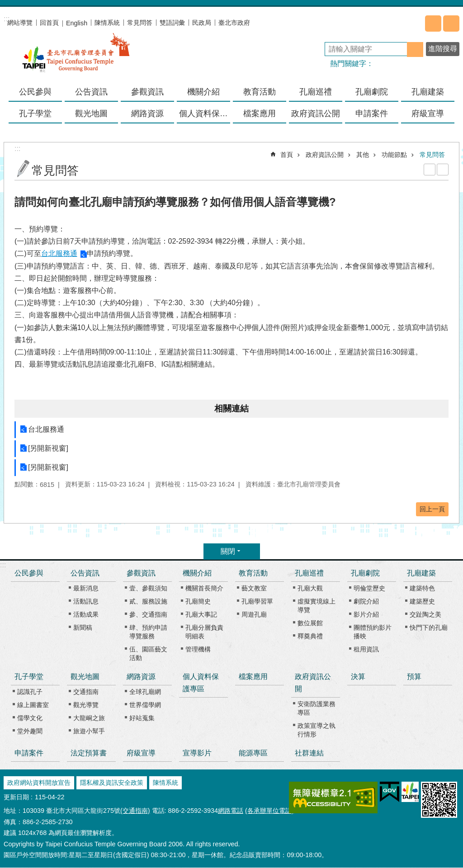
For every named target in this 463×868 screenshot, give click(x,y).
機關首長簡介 (204, 588)
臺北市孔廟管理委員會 (76, 58)
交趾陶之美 (425, 614)
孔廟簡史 (198, 601)
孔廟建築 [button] (428, 92)
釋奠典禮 (310, 636)
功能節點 (394, 155)
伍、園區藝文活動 (148, 653)
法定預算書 (89, 753)
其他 (363, 155)
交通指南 (86, 692)
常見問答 (140, 23)
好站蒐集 (142, 718)
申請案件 (372, 113)
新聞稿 (83, 627)
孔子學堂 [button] (35, 113)
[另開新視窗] (48, 448)
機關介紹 (197, 573)
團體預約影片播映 (373, 632)
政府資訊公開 (325, 155)
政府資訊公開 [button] (316, 113)
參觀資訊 (141, 573)
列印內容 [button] (430, 170)
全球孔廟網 (145, 692)
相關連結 (231, 408)
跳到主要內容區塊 (5, 5)
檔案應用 (260, 113)
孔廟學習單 (257, 601)
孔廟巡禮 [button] (316, 92)
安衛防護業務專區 (317, 708)
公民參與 (35, 92)
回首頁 (49, 23)
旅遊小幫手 (89, 731)
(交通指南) (135, 811)
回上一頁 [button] (432, 509)
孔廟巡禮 (309, 573)
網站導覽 (20, 23)
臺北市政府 (234, 23)
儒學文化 (30, 718)
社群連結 (309, 753)
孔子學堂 (29, 677)
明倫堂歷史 (369, 588)
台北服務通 (59, 253)
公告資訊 (85, 573)
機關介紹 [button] (203, 92)
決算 (358, 677)
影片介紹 (366, 614)
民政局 (202, 23)
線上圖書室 (33, 705)
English (77, 23)
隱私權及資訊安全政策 (112, 783)
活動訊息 (86, 601)
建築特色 (422, 588)
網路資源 (141, 677)
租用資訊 (366, 649)
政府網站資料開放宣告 (39, 783)
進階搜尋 (443, 49)
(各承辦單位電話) (269, 811)
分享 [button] (433, 24)
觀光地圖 (85, 677)
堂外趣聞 (30, 731)
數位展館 (310, 623)
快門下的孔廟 (429, 627)
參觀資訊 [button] (147, 92)
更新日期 (16, 797)
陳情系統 (107, 23)
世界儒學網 (145, 705)
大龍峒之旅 (89, 718)
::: (3, 565)
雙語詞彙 (172, 23)
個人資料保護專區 (205, 113)
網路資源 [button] (147, 113)
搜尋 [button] (415, 50)
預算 (414, 677)
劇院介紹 (366, 601)
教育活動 (253, 573)
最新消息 (86, 588)
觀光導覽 (86, 705)
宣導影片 (197, 753)
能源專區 (253, 753)
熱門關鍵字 (348, 64)
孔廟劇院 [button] (372, 92)
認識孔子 (30, 692)
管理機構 (198, 649)
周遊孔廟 (254, 614)
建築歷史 (422, 601)
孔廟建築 (421, 573)
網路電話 (231, 811)
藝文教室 (254, 588)
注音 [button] (443, 170)
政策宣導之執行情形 (317, 730)
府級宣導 (428, 113)
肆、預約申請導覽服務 (148, 632)
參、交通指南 (148, 614)
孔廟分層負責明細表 (204, 632)
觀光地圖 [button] (91, 113)
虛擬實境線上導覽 (317, 606)
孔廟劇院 (365, 573)
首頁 (287, 155)
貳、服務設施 (148, 601)
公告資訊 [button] (91, 92)
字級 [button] (451, 24)
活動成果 (86, 614)
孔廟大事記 (201, 614)
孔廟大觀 (310, 588)
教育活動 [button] (260, 92)
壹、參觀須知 (148, 588)
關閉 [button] (228, 551)
